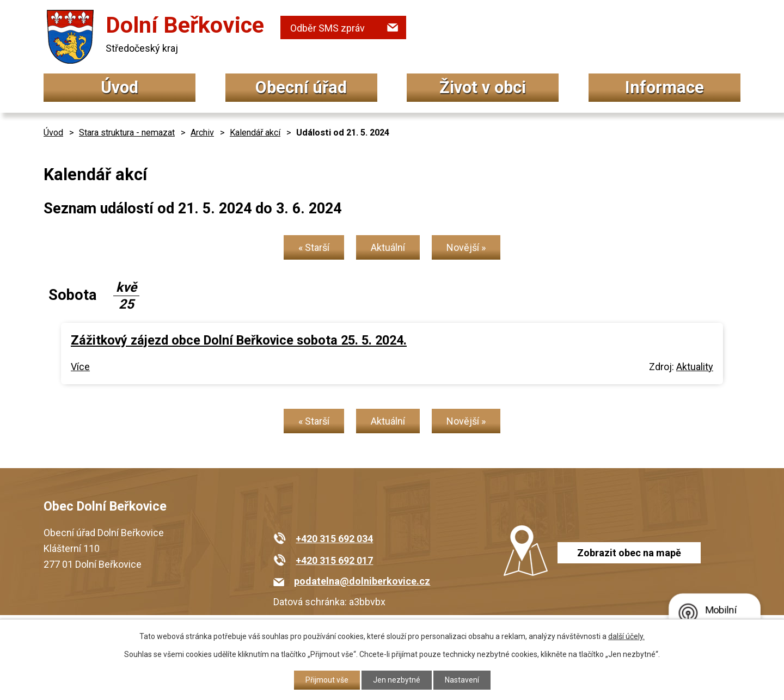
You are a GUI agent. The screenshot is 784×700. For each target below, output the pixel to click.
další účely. (626, 636)
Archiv (202, 133)
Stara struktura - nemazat (127, 133)
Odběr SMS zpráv (327, 28)
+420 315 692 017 (334, 560)
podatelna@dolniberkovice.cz (362, 581)
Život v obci (483, 87)
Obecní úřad (301, 87)
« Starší (314, 247)
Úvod (120, 87)
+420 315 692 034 (334, 539)
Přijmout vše (327, 680)
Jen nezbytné (397, 680)
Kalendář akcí (255, 133)
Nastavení (462, 680)
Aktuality (695, 367)
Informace (664, 87)
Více (80, 367)
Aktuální (388, 247)
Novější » (466, 247)
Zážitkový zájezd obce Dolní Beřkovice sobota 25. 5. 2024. (239, 340)
